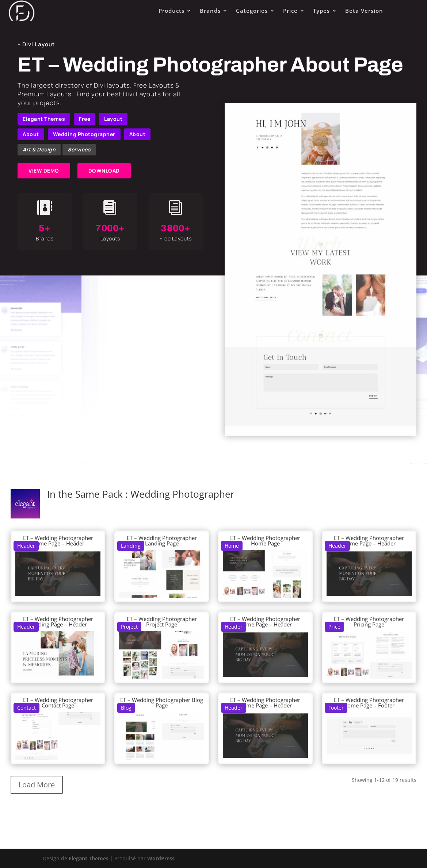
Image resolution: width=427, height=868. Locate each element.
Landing (131, 546)
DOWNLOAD (104, 171)
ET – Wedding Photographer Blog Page (162, 703)
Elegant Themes (44, 119)
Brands (210, 11)
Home (232, 546)
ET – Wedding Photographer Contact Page (58, 703)
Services (79, 149)
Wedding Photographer (84, 134)
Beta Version (364, 11)
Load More (37, 785)
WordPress (161, 858)
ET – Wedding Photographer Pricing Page (369, 622)
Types (321, 11)
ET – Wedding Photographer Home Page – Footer (369, 703)
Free (85, 119)
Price (290, 11)
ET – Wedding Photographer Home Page (265, 541)
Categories (252, 11)
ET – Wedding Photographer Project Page (162, 622)
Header (26, 546)
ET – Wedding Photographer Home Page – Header (58, 541)
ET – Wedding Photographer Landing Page (162, 541)
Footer (336, 708)
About (31, 134)
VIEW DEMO (44, 171)
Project (129, 627)
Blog (126, 708)
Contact (26, 708)
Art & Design (39, 149)
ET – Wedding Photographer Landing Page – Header (58, 622)
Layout (113, 119)
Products (171, 11)
